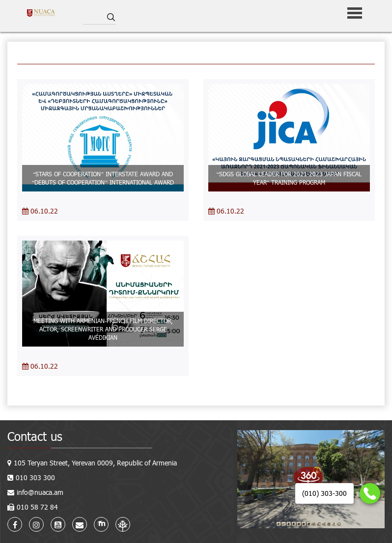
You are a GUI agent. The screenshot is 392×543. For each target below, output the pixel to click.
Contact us (35, 436)
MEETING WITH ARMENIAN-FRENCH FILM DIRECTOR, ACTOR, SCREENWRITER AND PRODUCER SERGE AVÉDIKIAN (103, 329)
